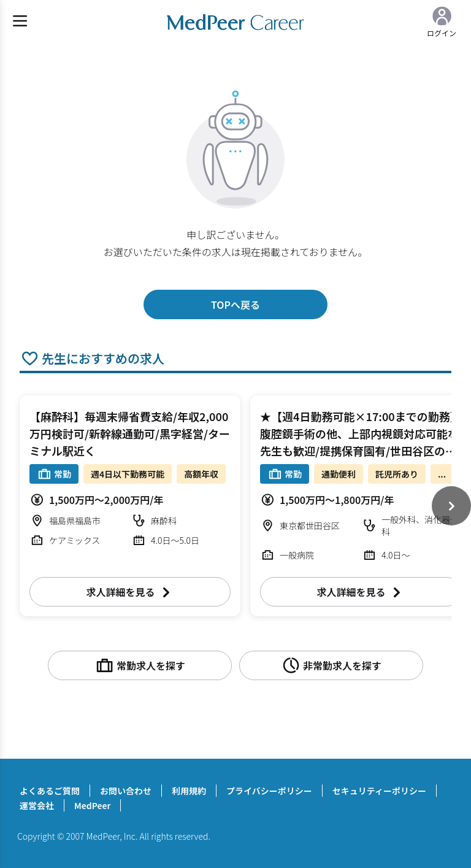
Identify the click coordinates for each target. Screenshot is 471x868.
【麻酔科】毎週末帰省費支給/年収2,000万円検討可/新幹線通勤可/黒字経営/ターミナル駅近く (130, 433)
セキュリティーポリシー (379, 791)
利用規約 (189, 791)
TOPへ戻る (235, 304)
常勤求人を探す (140, 665)
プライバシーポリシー (269, 791)
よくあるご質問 (50, 791)
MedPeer (92, 805)
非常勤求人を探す (331, 665)
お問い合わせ (126, 791)
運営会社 (37, 805)
